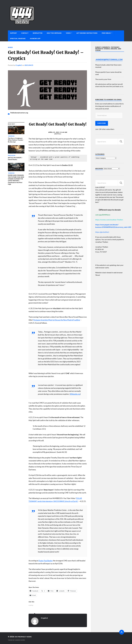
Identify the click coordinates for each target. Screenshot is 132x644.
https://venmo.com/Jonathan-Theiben (109, 220)
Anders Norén (21, 640)
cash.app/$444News (103, 215)
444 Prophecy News (25, 637)
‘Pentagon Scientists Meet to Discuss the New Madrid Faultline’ (57, 320)
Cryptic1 (19, 65)
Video (68, 33)
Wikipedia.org (75, 394)
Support (14, 33)
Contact (25, 33)
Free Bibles (106, 33)
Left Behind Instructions (87, 33)
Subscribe (102, 123)
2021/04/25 (29, 65)
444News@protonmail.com (109, 59)
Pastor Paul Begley (46, 561)
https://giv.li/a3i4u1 (102, 232)
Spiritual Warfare (18, 39)
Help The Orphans (54, 33)
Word (10, 47)
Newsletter (38, 33)
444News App (35, 39)
